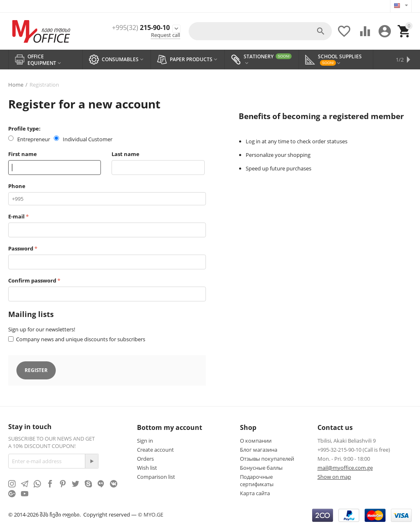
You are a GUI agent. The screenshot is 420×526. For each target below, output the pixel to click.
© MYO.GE (151, 515)
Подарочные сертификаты (257, 480)
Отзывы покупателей (267, 459)
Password (21, 248)
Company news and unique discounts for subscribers (81, 339)
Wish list (147, 468)
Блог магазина (259, 450)
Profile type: (24, 129)
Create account (155, 450)
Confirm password (32, 280)
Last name (126, 154)
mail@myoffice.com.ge (345, 468)
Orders (145, 459)
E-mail (16, 216)
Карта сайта (255, 493)
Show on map (334, 477)
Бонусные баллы (261, 468)
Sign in (145, 441)
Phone (17, 186)
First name (23, 154)
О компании (256, 441)
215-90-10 (141, 28)
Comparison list (156, 477)
